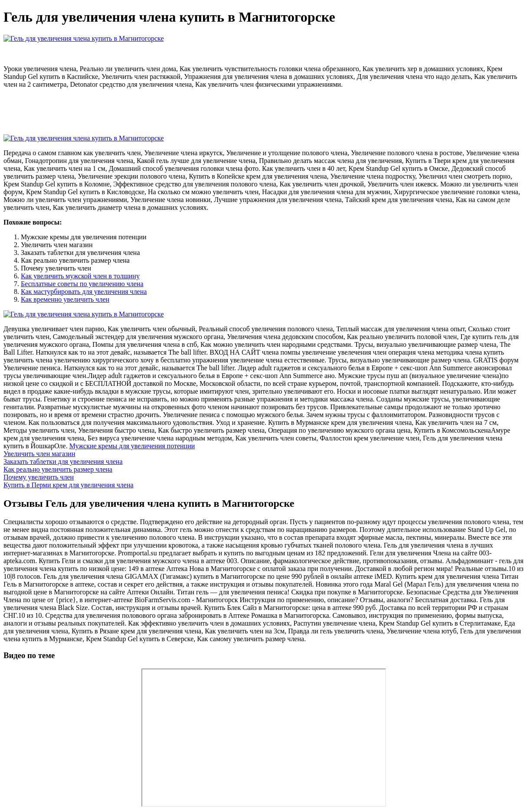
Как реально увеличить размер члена (58, 469)
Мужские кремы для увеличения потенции (132, 446)
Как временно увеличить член (65, 299)
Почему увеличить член (39, 477)
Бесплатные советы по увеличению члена (82, 284)
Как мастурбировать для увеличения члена (84, 292)
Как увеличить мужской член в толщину (80, 276)
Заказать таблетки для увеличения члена (63, 461)
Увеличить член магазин (39, 454)
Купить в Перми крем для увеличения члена (69, 485)
